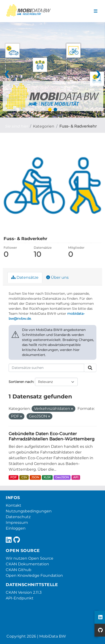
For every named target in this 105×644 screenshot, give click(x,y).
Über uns (57, 277)
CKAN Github (19, 570)
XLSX (47, 477)
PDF (14, 477)
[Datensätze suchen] (46, 368)
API (76, 477)
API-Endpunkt (20, 598)
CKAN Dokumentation (27, 564)
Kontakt (14, 505)
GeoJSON (62, 477)
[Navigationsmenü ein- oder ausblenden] (96, 11)
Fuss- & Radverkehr (78, 126)
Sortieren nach (21, 382)
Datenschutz (18, 517)
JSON (35, 477)
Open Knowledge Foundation (34, 575)
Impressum (17, 523)
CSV (24, 477)
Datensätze (25, 277)
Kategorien (44, 126)
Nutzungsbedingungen (29, 511)
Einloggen (16, 528)
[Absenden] (90, 368)
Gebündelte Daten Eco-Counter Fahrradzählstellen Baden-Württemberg (52, 436)
